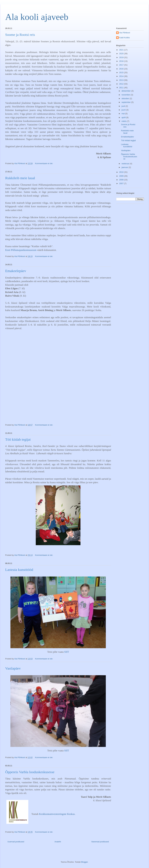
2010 (122, 172)
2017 (122, 65)
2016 (122, 69)
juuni (124, 110)
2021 (122, 50)
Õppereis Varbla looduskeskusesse (30, 772)
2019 (122, 57)
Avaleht (58, 842)
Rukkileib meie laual (20, 178)
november (126, 95)
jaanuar (125, 167)
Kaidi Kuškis (124, 38)
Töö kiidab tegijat (18, 439)
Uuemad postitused (16, 842)
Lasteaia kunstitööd (19, 570)
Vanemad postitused (100, 842)
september (126, 102)
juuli (124, 106)
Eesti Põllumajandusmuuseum (21, 250)
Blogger (84, 862)
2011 (122, 88)
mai (123, 114)
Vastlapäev (13, 668)
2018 (122, 61)
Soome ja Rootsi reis (20, 35)
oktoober (126, 98)
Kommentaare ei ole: (44, 163)
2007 (122, 183)
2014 (122, 76)
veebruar (126, 164)
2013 (122, 80)
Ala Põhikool (125, 33)
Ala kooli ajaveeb (37, 17)
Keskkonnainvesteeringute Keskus (57, 814)
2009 (122, 176)
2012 (122, 84)
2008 (122, 180)
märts (124, 121)
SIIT (67, 652)
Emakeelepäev (16, 271)
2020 (122, 54)
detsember (126, 91)
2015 (122, 72)
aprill (124, 117)
